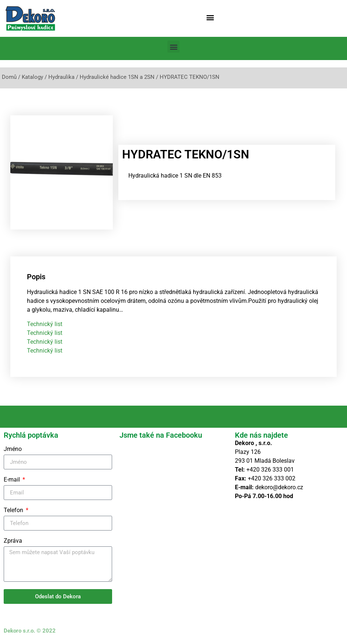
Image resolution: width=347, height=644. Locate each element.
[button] (210, 17)
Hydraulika (61, 77)
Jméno (13, 449)
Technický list (45, 324)
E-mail (13, 480)
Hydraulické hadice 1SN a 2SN (117, 77)
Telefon (14, 510)
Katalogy (32, 77)
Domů (9, 77)
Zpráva (13, 541)
